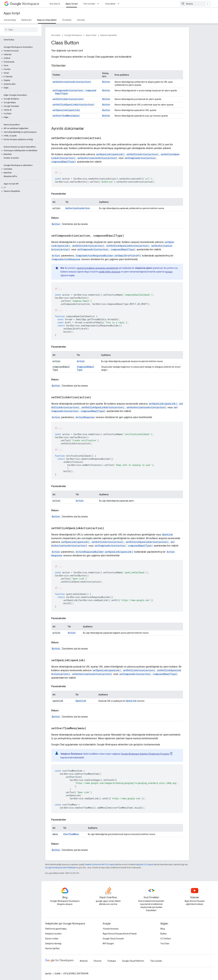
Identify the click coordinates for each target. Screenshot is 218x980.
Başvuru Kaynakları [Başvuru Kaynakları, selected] (47, 20)
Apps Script (12, 13)
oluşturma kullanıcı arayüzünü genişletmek (97, 268)
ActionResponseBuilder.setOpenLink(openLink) (104, 552)
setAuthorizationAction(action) (72, 82)
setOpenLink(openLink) (66, 110)
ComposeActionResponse (66, 259)
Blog (163, 929)
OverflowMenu (71, 834)
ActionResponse (85, 417)
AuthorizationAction (78, 208)
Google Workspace (73, 35)
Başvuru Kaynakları (109, 35)
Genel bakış (10, 20)
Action (56, 256)
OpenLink (168, 535)
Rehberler (27, 20)
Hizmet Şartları (52, 948)
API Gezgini (108, 944)
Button (106, 82)
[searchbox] (21, 30)
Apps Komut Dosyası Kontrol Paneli (120, 934)
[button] (20, 51)
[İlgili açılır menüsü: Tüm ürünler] (99, 4)
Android (84, 961)
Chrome (98, 961)
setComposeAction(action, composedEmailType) (106, 249)
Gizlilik (58, 974)
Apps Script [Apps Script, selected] (72, 4)
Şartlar (48, 974)
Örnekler (67, 20)
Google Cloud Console (113, 939)
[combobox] (195, 4)
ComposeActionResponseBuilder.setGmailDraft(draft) (108, 256)
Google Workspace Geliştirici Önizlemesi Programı (145, 754)
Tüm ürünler (89, 4)
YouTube (165, 944)
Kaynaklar (111, 4)
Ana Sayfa (55, 4)
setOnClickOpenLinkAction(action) (73, 105)
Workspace (25, 4)
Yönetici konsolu (111, 929)
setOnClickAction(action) (68, 99)
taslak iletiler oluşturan (110, 272)
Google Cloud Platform (133, 961)
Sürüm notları (52, 939)
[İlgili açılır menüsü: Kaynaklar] (119, 4)
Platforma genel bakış (56, 929)
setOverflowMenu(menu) (66, 116)
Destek (81, 20)
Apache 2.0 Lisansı (145, 864)
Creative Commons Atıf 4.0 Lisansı (100, 864)
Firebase (112, 961)
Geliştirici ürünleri (53, 934)
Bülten (164, 934)
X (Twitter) (166, 939)
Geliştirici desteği (53, 944)
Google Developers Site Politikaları (60, 868)
